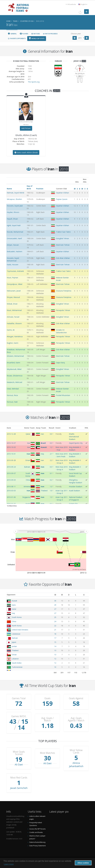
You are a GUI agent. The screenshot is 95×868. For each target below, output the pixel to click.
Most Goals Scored (19, 753)
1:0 (51, 491)
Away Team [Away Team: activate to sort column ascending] (41, 428)
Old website (71, 4)
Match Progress (50, 34)
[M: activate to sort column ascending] (55, 595)
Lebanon (15, 659)
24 (55, 621)
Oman (14, 655)
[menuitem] (51, 531)
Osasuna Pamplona (64, 291)
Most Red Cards (19, 778)
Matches (36, 34)
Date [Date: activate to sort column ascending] (9, 428)
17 (55, 638)
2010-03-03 (11, 491)
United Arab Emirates (20, 630)
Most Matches (47, 753)
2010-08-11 (11, 486)
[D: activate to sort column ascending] (69, 595)
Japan (14, 642)
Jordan (14, 646)
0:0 (51, 434)
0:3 (51, 443)
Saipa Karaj (60, 363)
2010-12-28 (11, 434)
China (14, 621)
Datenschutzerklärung (37, 842)
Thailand (15, 650)
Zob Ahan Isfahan (63, 258)
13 (55, 650)
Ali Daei (19, 764)
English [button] (83, 4)
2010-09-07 (11, 473)
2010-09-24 (11, 467)
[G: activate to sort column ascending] (84, 595)
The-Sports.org (34, 82)
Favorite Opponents (17, 38)
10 (55, 667)
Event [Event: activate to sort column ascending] (58, 428)
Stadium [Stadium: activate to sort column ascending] (73, 428)
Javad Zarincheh (19, 788)
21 (55, 630)
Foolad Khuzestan (63, 395)
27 (55, 609)
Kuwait (14, 601)
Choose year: (76, 34)
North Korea (17, 626)
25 (55, 617)
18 (55, 634)
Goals (47, 698)
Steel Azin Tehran (63, 245)
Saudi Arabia (17, 663)
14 (55, 646)
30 (55, 601)
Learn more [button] (9, 864)
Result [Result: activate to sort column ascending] (52, 428)
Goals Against (76, 698)
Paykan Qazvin (62, 199)
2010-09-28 (11, 460)
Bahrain (15, 638)
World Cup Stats (37, 38)
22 (55, 626)
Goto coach (26, 152)
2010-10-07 (11, 443)
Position (40, 189)
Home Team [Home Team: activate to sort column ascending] (29, 428)
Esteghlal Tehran (62, 238)
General (12, 34)
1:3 (51, 486)
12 (55, 659)
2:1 (51, 454)
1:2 (51, 447)
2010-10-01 (11, 454)
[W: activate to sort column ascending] (62, 595)
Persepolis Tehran (63, 310)
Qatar (14, 609)
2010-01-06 (11, 497)
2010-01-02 (11, 504)
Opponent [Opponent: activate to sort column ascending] (11, 595)
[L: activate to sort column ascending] (76, 595)
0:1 (51, 473)
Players (24, 34)
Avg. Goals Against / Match (76, 719)
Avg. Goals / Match (47, 719)
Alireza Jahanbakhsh (76, 765)
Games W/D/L (19, 716)
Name (9, 189)
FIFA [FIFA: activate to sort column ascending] (86, 428)
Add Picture (26, 128)
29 (55, 605)
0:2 (51, 480)
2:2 (51, 460)
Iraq (13, 613)
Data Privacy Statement (38, 846)
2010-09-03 (11, 480)
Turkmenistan (17, 667)
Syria (14, 605)
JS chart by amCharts (79, 569)
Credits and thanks (36, 832)
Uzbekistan (16, 634)
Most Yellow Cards (76, 751)
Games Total (19, 698)
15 (55, 642)
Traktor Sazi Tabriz (63, 232)
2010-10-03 (11, 447)
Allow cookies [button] (83, 863)
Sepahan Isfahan (62, 193)
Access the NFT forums (38, 829)
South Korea (17, 617)
